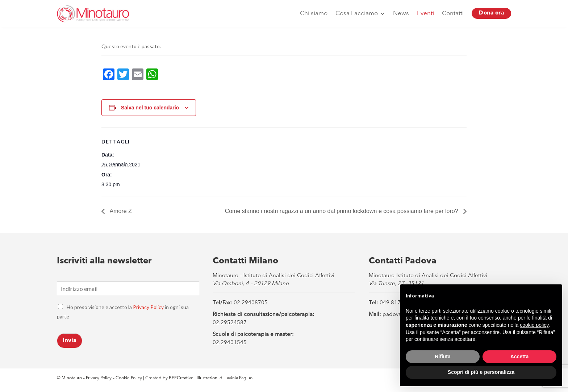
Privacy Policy (148, 307)
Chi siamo (314, 14)
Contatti (453, 14)
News (401, 14)
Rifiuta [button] (443, 356)
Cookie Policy (129, 378)
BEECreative (181, 378)
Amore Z (120, 211)
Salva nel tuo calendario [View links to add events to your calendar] (150, 108)
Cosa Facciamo (357, 14)
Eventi (425, 14)
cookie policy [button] (534, 325)
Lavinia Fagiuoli (240, 378)
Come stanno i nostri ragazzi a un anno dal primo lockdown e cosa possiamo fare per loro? (342, 211)
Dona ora (491, 13)
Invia (70, 341)
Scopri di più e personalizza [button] (481, 372)
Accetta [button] (520, 356)
